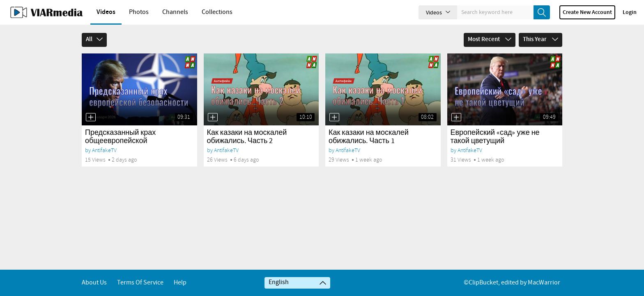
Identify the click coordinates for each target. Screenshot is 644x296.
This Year (540, 39)
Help (180, 283)
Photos (139, 12)
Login (630, 12)
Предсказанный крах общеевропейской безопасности (120, 141)
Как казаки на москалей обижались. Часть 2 (247, 137)
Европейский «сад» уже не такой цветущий (495, 137)
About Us (94, 283)
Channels (175, 12)
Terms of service (140, 283)
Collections (217, 12)
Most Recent (490, 39)
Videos (106, 12)
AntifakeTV (104, 150)
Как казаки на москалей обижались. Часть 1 (369, 137)
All (94, 39)
